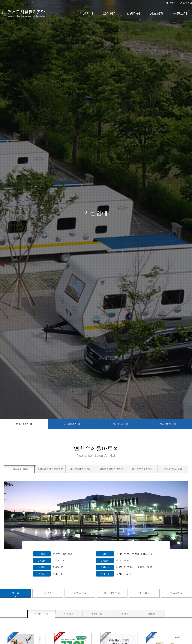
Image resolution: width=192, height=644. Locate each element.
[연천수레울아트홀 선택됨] (19, 469)
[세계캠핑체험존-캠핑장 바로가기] (111, 469)
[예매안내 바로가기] (69, 614)
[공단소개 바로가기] (180, 13)
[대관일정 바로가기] (144, 593)
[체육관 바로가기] (48, 593)
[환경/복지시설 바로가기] (168, 424)
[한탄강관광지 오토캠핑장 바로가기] (50, 469)
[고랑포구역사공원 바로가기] (173, 469)
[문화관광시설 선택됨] (24, 424)
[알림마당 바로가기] (133, 13)
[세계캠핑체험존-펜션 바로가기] (81, 469)
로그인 (170, 3)
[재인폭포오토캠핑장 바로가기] (142, 469)
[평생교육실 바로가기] (80, 593)
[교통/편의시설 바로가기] (120, 424)
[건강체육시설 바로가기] (72, 424)
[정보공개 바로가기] (157, 13)
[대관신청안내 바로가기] (112, 593)
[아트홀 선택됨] (15, 593)
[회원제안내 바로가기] (177, 593)
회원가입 (186, 3)
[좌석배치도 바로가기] (96, 614)
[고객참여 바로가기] (110, 13)
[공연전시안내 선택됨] (41, 614)
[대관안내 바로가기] (151, 614)
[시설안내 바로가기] (86, 13)
